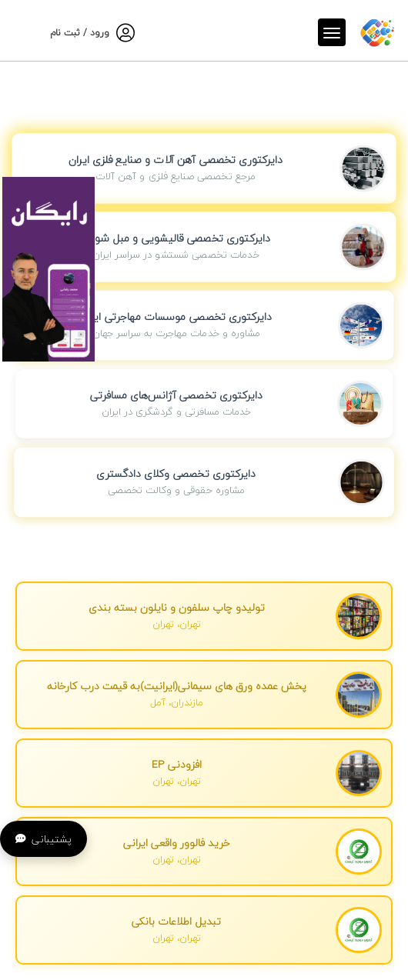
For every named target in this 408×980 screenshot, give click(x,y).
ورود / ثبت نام (80, 33)
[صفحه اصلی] (377, 30)
